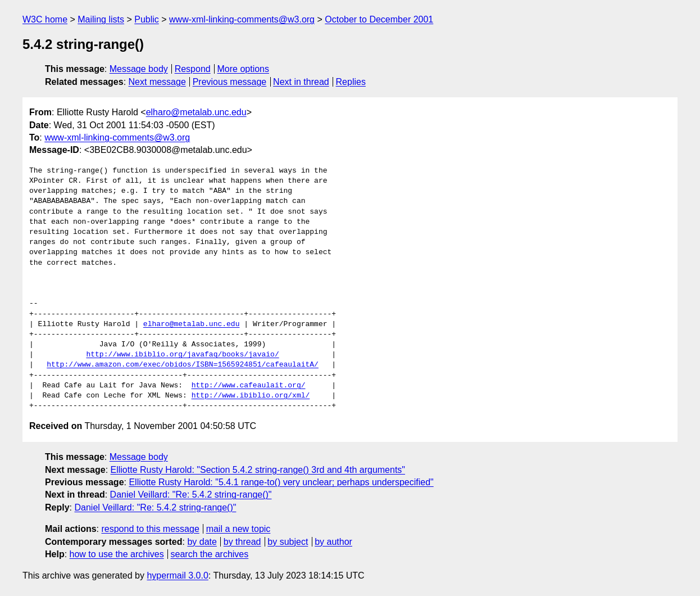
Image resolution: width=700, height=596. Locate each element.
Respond (193, 69)
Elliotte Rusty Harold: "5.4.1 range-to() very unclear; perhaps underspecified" (281, 482)
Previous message (230, 82)
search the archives (210, 554)
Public (147, 19)
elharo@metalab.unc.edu (196, 112)
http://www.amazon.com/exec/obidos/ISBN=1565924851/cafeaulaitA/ (183, 365)
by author (333, 542)
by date (202, 542)
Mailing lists (101, 19)
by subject (288, 542)
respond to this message (150, 529)
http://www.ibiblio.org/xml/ (251, 396)
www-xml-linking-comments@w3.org (242, 19)
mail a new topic (238, 529)
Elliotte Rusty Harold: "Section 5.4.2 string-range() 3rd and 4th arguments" (258, 470)
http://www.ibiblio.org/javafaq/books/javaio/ (182, 355)
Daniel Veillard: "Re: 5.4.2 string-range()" (191, 495)
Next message (157, 82)
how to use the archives (117, 554)
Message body (139, 69)
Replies (351, 82)
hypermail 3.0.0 (177, 575)
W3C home (45, 19)
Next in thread (301, 82)
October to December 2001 (379, 19)
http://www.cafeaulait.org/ (249, 386)
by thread (242, 542)
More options (244, 69)
